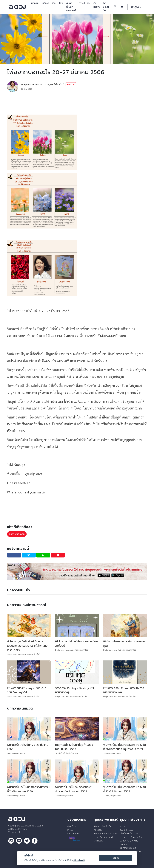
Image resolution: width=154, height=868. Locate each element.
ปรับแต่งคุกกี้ (79, 860)
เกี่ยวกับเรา (72, 826)
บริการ (46, 3)
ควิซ (54, 3)
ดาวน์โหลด (84, 3)
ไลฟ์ (61, 3)
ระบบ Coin (125, 826)
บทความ (35, 3)
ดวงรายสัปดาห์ (17, 534)
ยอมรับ (116, 858)
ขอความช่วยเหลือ (128, 848)
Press (70, 830)
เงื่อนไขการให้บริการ (129, 834)
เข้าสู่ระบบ (136, 7)
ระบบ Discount (127, 830)
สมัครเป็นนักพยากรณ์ (71, 7)
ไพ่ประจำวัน (106, 7)
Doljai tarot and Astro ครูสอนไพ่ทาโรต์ (42, 84)
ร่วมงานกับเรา (74, 834)
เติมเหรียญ (96, 5)
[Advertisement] (77, 103)
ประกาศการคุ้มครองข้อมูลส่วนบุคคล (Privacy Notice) (132, 841)
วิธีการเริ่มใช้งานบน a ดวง (105, 834)
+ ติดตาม (71, 84)
